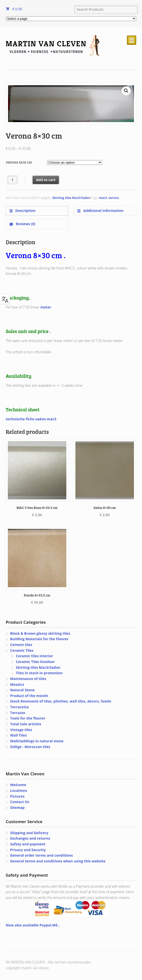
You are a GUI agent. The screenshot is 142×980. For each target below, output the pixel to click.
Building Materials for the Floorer (39, 639)
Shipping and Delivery (29, 833)
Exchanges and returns (30, 838)
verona (114, 198)
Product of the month (29, 696)
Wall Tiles (18, 735)
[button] (126, 91)
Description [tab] (25, 211)
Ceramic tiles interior (34, 656)
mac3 (103, 198)
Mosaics (17, 684)
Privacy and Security (28, 850)
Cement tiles (21, 645)
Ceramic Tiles (22, 650)
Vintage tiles (21, 730)
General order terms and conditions (41, 855)
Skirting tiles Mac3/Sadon (71, 198)
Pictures (17, 796)
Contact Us (20, 802)
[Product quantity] (12, 180)
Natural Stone (22, 690)
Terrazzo (18, 713)
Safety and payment (28, 844)
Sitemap (17, 807)
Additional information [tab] (103, 211)
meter (46, 307)
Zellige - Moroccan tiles (30, 747)
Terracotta (19, 707)
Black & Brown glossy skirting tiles (40, 633)
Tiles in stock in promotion (39, 673)
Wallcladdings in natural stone (37, 741)
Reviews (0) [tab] (25, 224)
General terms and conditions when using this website (58, 861)
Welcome (18, 785)
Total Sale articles (26, 724)
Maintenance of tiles (28, 679)
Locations (18, 790)
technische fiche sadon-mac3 (31, 419)
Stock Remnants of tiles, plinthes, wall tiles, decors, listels (61, 701)
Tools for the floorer (28, 718)
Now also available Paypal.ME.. (33, 925)
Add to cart (46, 180)
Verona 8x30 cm (19, 162)
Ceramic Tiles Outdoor (35, 662)
